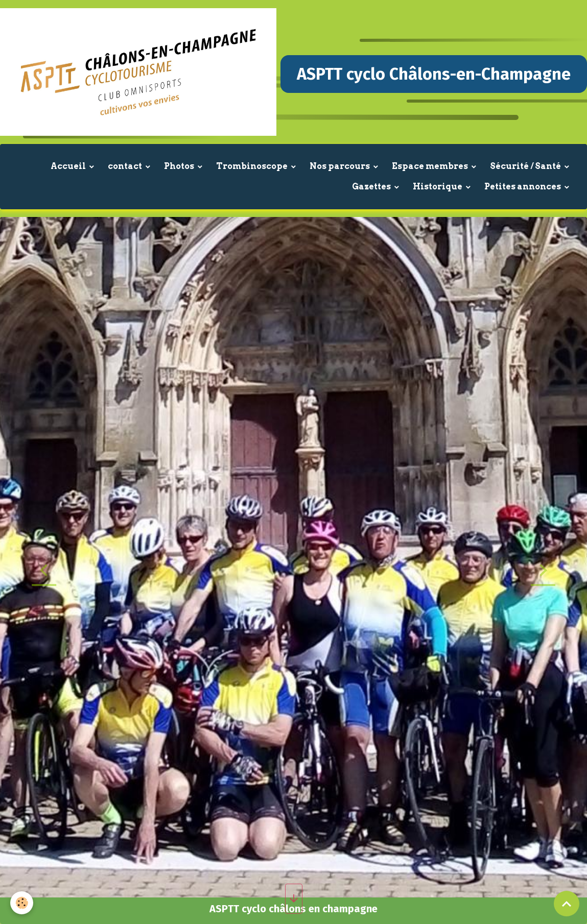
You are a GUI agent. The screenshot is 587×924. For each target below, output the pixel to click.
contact (126, 166)
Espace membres (431, 166)
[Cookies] (22, 903)
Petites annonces (523, 187)
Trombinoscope (253, 166)
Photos (180, 166)
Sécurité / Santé (526, 166)
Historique (438, 187)
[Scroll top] (567, 904)
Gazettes (372, 187)
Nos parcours (341, 166)
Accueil (69, 166)
